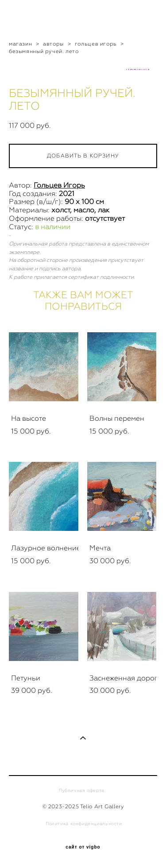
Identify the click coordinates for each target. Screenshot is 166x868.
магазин (20, 44)
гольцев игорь (96, 44)
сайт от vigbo (83, 847)
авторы (53, 44)
